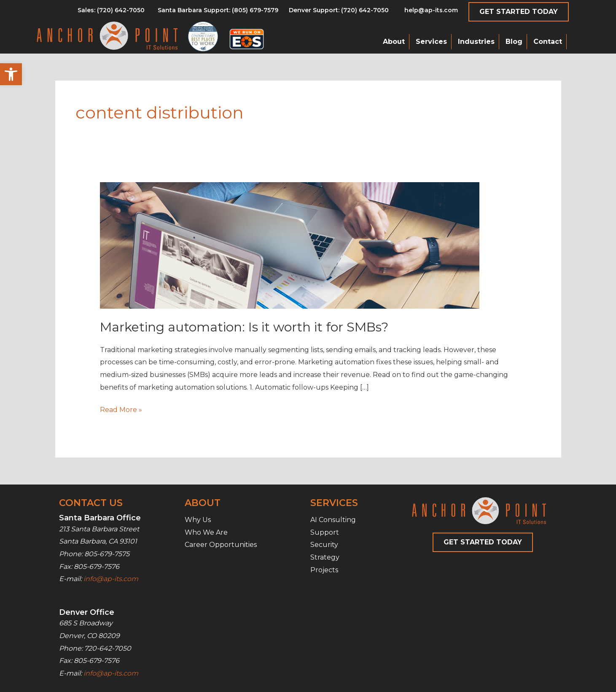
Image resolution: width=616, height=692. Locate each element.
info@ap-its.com (111, 579)
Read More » (121, 410)
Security (324, 545)
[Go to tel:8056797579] (111, 12)
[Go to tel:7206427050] (339, 12)
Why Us (198, 520)
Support (325, 532)
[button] (11, 74)
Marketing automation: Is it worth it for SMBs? (244, 327)
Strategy (325, 557)
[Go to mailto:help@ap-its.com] (426, 12)
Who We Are (206, 532)
